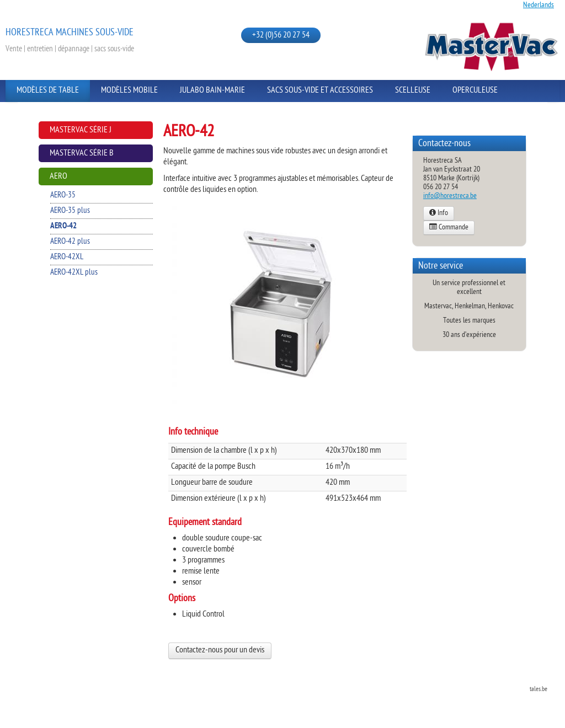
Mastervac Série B (82, 154)
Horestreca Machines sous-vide (70, 33)
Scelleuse (413, 91)
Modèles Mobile (129, 91)
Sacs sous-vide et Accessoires (320, 91)
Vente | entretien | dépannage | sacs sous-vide (70, 49)
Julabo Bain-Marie (212, 91)
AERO (58, 177)
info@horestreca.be (450, 196)
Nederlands (539, 5)
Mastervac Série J (81, 130)
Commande (449, 228)
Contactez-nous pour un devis (220, 651)
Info (439, 213)
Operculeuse (475, 91)
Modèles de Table (48, 91)
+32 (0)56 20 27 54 (281, 36)
